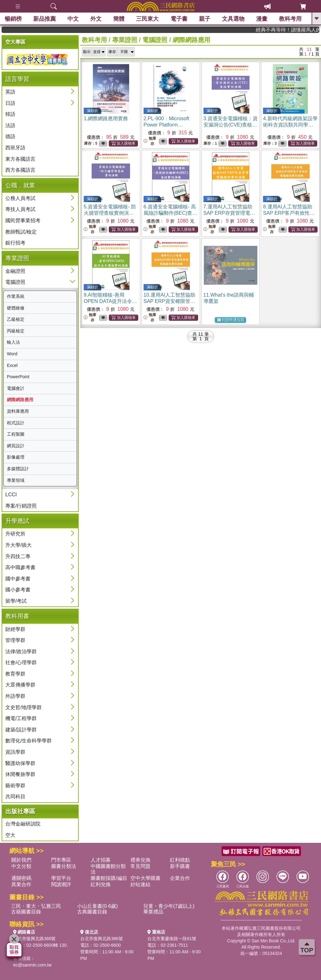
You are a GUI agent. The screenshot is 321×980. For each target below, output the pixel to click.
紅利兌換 (101, 884)
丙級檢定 (16, 331)
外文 (96, 19)
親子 (205, 19)
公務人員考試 (20, 198)
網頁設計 (16, 446)
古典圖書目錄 (92, 912)
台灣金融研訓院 (23, 824)
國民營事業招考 (23, 221)
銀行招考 (15, 243)
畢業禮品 (153, 912)
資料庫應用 (18, 411)
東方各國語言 (20, 159)
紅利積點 (180, 860)
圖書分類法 (64, 866)
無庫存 (150, 141)
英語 (10, 92)
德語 (10, 136)
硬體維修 (16, 308)
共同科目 (15, 797)
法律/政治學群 (21, 652)
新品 (45, 19)
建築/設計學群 (21, 730)
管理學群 (15, 640)
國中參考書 (18, 579)
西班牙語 (15, 148)
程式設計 (16, 423)
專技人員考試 (20, 209)
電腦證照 (15, 282)
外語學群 (15, 696)
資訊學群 (15, 752)
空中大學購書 (145, 878)
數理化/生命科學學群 (29, 741)
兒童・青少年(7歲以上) (169, 906)
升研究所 (15, 534)
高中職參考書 (20, 567)
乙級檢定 (16, 319)
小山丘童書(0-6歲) (97, 906)
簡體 (119, 19)
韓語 (10, 114)
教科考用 (290, 19)
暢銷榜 (13, 19)
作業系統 (16, 296)
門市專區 (61, 860)
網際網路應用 (20, 400)
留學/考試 (16, 601)
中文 (73, 19)
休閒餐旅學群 (20, 774)
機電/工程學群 (21, 718)
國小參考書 (18, 590)
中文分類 (21, 866)
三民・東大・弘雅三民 (36, 906)
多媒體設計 (18, 469)
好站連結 (140, 884)
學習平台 (61, 878)
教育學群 (15, 674)
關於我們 (21, 860)
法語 (10, 125)
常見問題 (140, 866)
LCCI (11, 495)
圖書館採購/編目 (109, 878)
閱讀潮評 (61, 884)
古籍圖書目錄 (26, 912)
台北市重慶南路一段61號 (172, 939)
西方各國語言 (20, 170)
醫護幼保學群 (20, 763)
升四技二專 (18, 556)
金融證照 (15, 271)
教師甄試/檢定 (21, 232)
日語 (10, 103)
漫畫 (262, 19)
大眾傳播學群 (20, 685)
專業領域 (16, 480)
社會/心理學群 (21, 662)
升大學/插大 (18, 545)
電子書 (179, 19)
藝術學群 (15, 786)
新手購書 (180, 866)
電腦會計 (16, 388)
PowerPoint (18, 377)
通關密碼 (21, 878)
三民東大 (147, 19)
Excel (12, 365)
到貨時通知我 (231, 320)
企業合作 (180, 878)
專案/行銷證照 (21, 506)
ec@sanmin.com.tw (32, 965)
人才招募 (101, 860)
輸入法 (13, 342)
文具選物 (233, 19)
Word (12, 354)
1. (106, 118)
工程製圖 (16, 434)
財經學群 (15, 629)
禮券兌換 (140, 860)
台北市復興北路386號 (34, 939)
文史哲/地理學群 (24, 707)
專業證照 (125, 40)
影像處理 (16, 457)
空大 (10, 835)
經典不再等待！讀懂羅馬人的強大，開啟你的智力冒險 (295, 30)
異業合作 (21, 884)
